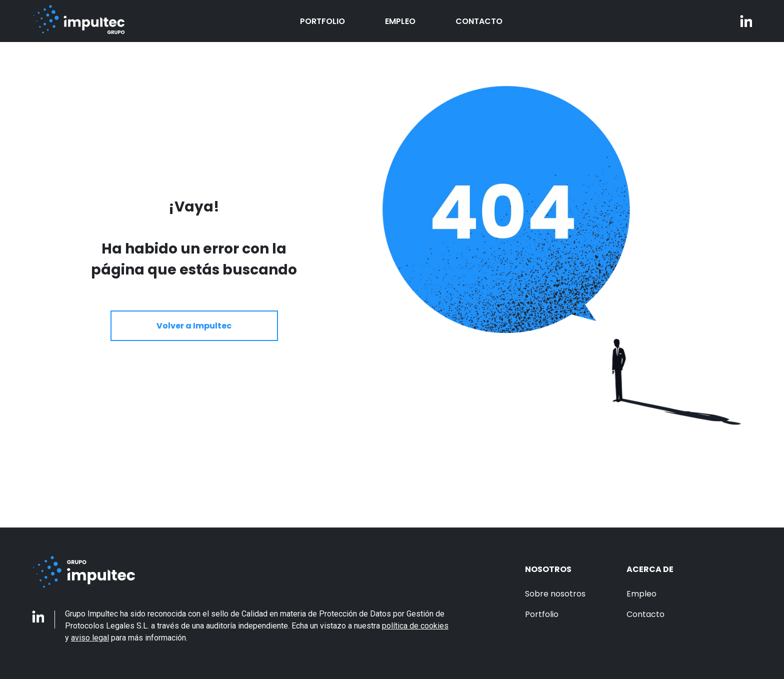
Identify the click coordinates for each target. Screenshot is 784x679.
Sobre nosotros (555, 594)
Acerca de (650, 569)
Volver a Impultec (194, 326)
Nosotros (548, 569)
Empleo (400, 21)
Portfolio (322, 21)
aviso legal (90, 638)
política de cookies (415, 626)
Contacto (479, 21)
